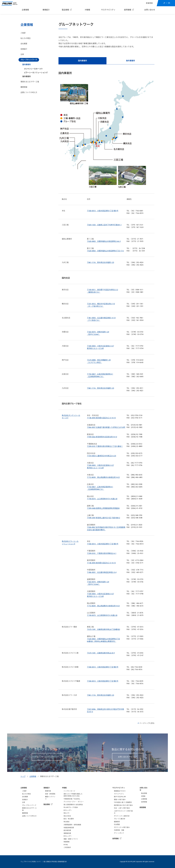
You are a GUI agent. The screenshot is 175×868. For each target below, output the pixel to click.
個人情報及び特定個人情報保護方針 (55, 862)
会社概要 (24, 44)
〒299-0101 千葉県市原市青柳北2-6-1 (102, 553)
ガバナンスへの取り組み (122, 827)
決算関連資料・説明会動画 (72, 825)
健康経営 (117, 822)
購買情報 (24, 87)
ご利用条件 (67, 847)
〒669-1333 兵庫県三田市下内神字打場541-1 (104, 225)
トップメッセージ (69, 791)
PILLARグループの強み (71, 807)
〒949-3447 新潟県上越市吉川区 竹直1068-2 (103, 518)
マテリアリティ (119, 794)
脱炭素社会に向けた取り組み (123, 805)
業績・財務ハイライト (71, 839)
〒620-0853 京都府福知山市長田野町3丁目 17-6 (105, 251)
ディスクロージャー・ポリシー (74, 802)
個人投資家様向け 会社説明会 (73, 805)
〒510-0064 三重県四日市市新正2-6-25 (101, 456)
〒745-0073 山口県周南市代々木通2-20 (102, 499)
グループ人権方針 (120, 819)
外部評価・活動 (119, 830)
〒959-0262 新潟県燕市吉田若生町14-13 (102, 437)
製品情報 (65, 10)
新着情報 (149, 3)
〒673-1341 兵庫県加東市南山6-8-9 (101, 653)
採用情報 (128, 10)
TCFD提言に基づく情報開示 (123, 802)
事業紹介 (46, 10)
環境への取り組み (120, 800)
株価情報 (67, 842)
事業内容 (48, 791)
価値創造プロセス (120, 791)
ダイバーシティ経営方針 (122, 816)
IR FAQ (66, 845)
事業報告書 (67, 833)
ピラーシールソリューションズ (36, 73)
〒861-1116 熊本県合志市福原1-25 (100, 262)
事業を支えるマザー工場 (30, 82)
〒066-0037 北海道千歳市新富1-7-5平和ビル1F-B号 (106, 427)
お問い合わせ (150, 10)
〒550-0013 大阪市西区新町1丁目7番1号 (103, 211)
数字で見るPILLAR (120, 797)
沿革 (22, 54)
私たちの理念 (26, 38)
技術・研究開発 (50, 794)
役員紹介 (24, 49)
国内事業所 (82, 61)
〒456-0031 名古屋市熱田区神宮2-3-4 (102, 572)
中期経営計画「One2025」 (72, 799)
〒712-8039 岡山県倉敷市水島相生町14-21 (103, 477)
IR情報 (87, 10)
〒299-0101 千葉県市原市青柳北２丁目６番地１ (105, 446)
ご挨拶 (23, 33)
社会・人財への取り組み (122, 808)
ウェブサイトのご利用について (31, 862)
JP (164, 3)
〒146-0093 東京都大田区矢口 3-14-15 (101, 418)
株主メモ (67, 813)
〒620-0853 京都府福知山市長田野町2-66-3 (104, 241)
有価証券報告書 (69, 828)
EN (169, 3)
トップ (23, 776)
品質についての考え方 (29, 92)
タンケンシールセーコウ (33, 69)
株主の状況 (67, 816)
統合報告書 (67, 830)
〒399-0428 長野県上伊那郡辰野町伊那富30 (103, 508)
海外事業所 (130, 61)
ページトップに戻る (147, 723)
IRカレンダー (68, 810)
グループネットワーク (29, 805)
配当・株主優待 (69, 819)
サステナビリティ (108, 10)
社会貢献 (117, 824)
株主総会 (67, 822)
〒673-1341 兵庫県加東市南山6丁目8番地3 (103, 629)
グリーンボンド (119, 833)
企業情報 (25, 10)
